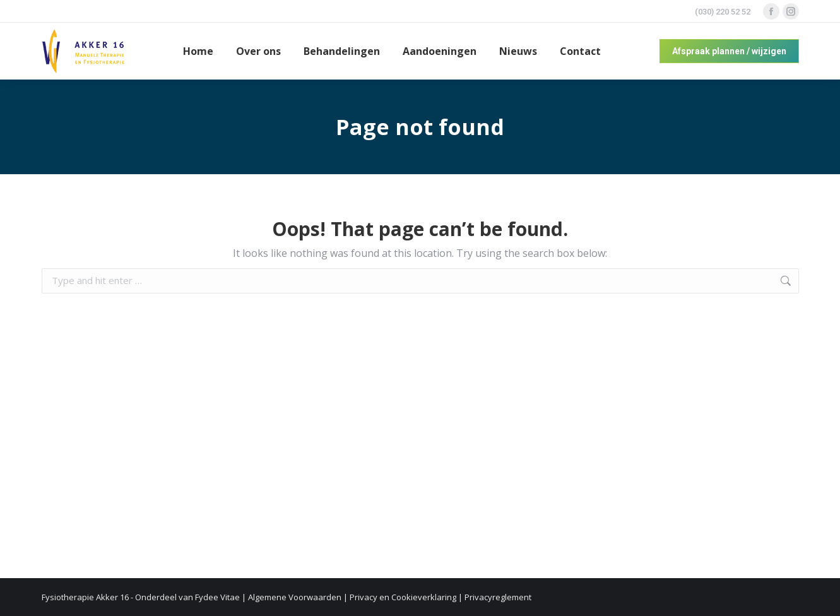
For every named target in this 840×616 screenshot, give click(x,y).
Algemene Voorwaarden (295, 597)
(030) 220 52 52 (723, 12)
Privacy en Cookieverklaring (403, 597)
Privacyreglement (498, 597)
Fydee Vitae (217, 597)
